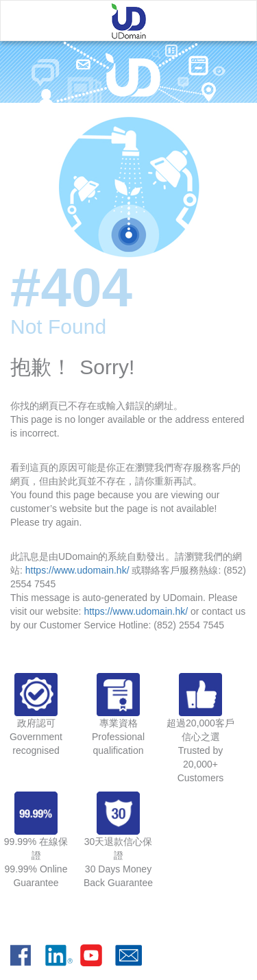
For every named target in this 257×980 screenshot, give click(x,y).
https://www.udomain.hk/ (77, 570)
